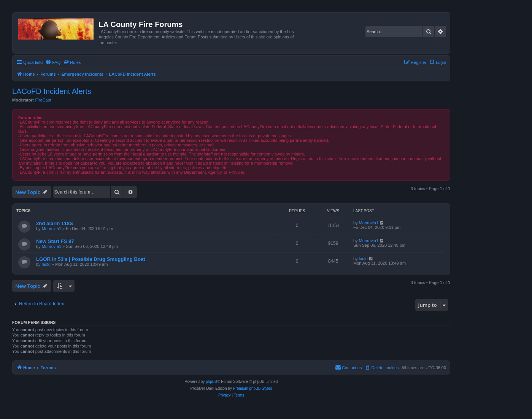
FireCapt (43, 100)
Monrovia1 (52, 229)
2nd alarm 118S (55, 223)
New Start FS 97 (55, 241)
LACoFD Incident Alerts (52, 91)
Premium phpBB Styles (253, 388)
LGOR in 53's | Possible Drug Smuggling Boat (91, 259)
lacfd (46, 264)
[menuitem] (53, 62)
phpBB (211, 382)
